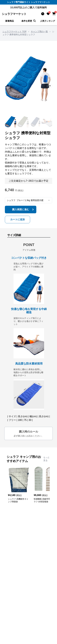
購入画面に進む (23, 210)
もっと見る (47, 459)
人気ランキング (48, 21)
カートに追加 (17, 219)
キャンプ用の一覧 (39, 32)
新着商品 (10, 21)
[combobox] (28, 200)
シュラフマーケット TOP (14, 32)
